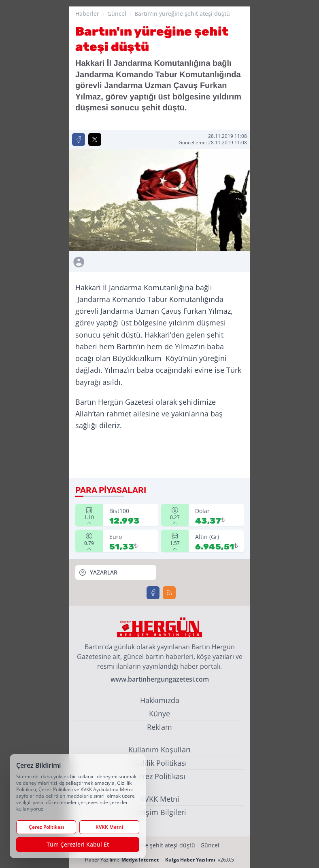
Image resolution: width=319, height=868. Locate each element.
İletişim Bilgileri (160, 812)
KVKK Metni (160, 799)
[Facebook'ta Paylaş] (79, 139)
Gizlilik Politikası (159, 763)
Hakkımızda (160, 700)
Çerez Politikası (160, 776)
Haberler (87, 14)
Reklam (159, 727)
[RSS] (169, 593)
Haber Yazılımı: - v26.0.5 (159, 860)
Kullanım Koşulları (159, 750)
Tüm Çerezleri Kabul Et (78, 844)
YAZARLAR (98, 572)
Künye (159, 714)
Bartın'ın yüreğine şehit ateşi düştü (182, 14)
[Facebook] (153, 593)
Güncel (117, 14)
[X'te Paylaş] (95, 139)
